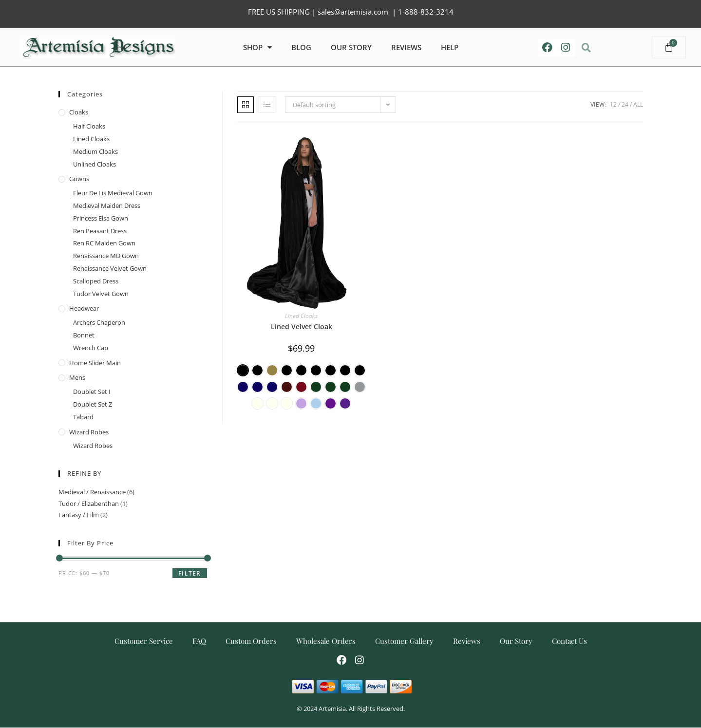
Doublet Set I (92, 392)
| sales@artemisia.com (349, 12)
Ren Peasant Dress (100, 231)
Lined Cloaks (301, 316)
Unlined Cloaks (95, 164)
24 (625, 104)
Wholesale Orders (326, 641)
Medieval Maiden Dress (107, 205)
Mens (77, 377)
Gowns (79, 179)
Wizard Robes (89, 432)
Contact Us (569, 641)
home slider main (95, 363)
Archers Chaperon (99, 322)
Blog (301, 47)
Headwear (84, 308)
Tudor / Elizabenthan (89, 504)
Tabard (83, 417)
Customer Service (144, 641)
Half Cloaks (89, 126)
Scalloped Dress (96, 281)
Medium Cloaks (95, 151)
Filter (189, 573)
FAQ (199, 641)
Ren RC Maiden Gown (104, 243)
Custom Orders (251, 641)
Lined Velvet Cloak (302, 327)
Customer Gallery (404, 641)
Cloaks (79, 112)
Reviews (467, 641)
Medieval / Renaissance (92, 492)
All (638, 104)
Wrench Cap (91, 348)
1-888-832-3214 (426, 12)
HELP (450, 47)
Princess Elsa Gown (101, 218)
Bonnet (84, 335)
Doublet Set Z (93, 404)
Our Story (516, 641)
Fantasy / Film (79, 515)
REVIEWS (406, 47)
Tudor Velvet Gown (101, 294)
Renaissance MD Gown (106, 256)
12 (613, 104)
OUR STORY (351, 47)
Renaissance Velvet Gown (110, 268)
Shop (257, 47)
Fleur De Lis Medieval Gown (113, 193)
